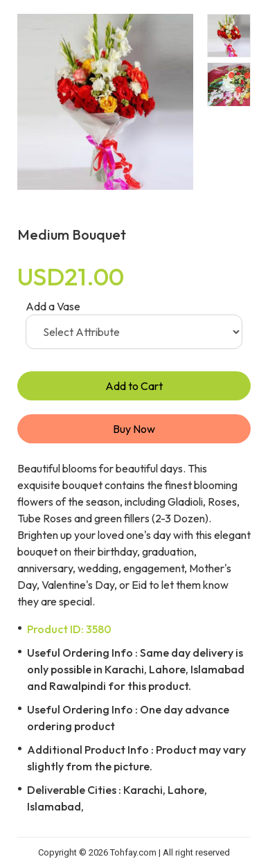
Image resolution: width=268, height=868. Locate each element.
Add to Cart (134, 386)
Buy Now (134, 429)
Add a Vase (53, 306)
